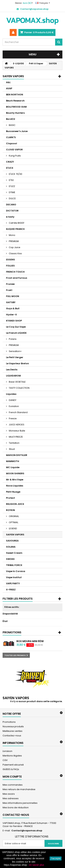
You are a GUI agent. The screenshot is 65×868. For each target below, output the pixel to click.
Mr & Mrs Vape (15, 480)
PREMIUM (14, 241)
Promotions (12, 632)
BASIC (12, 125)
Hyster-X (11, 315)
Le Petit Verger (15, 357)
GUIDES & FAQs (11, 769)
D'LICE (10, 168)
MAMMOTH (13, 461)
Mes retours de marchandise (19, 789)
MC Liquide (13, 467)
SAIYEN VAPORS (15, 535)
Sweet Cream (14, 553)
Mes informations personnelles (20, 803)
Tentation (14, 443)
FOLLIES (10, 266)
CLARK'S (11, 137)
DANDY (12, 400)
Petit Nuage (13, 492)
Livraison (7, 751)
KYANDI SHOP (14, 321)
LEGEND (13, 528)
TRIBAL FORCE (14, 565)
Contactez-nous (12, 736)
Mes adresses (11, 798)
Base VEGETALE (17, 382)
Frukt (9, 290)
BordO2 (11, 119)
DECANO (11, 205)
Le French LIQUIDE (16, 333)
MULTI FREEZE (16, 437)
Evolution (14, 406)
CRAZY (10, 162)
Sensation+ (15, 351)
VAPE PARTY (13, 583)
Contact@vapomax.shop (27, 831)
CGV (5, 760)
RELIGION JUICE (15, 504)
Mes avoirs (9, 794)
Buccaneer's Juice (17, 131)
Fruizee (10, 284)
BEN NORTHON (15, 95)
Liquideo (11, 394)
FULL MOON (13, 296)
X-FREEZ (11, 590)
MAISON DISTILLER (17, 455)
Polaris (12, 339)
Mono (12, 235)
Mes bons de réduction (16, 807)
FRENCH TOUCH (15, 272)
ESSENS (10, 260)
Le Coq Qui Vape (16, 327)
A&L (8, 82)
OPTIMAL (13, 522)
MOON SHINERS (15, 473)
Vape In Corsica (16, 571)
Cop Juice (14, 247)
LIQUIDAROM (13, 376)
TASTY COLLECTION (19, 388)
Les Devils (12, 370)
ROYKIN (10, 510)
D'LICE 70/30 (15, 174)
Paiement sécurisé (13, 765)
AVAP (9, 88)
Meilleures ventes (12, 731)
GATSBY (11, 302)
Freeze (12, 418)
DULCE (12, 198)
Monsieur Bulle (17, 431)
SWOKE (10, 559)
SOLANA (11, 547)
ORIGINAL (14, 516)
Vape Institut (14, 577)
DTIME (12, 192)
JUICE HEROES (16, 425)
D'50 (11, 180)
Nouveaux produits (13, 726)
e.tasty (10, 217)
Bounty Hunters (15, 113)
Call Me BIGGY (16, 223)
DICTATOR (12, 211)
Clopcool (12, 143)
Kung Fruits (15, 156)
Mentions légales (12, 756)
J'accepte (56, 858)
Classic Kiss (15, 253)
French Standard (18, 412)
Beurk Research (15, 101)
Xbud (12, 449)
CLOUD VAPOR (14, 150)
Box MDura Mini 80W (30, 641)
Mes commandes (13, 785)
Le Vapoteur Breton (18, 363)
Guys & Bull (13, 308)
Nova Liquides (15, 486)
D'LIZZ (12, 186)
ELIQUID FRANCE (15, 229)
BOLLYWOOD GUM (16, 107)
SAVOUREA (12, 541)
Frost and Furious (17, 278)
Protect (10, 498)
